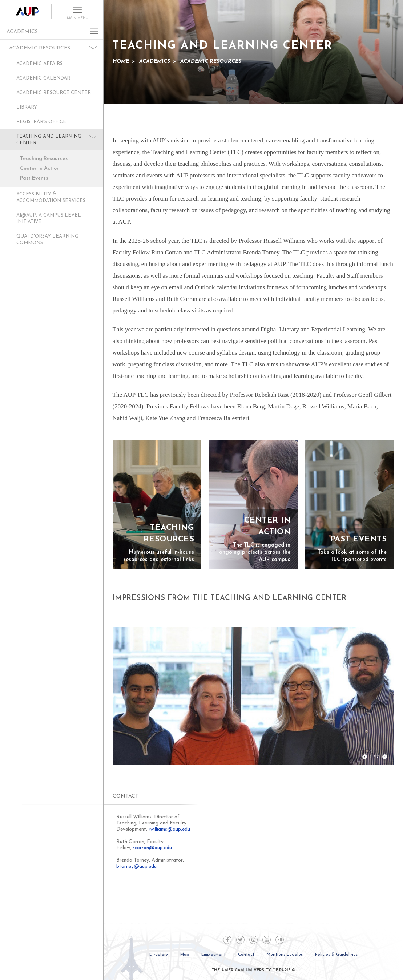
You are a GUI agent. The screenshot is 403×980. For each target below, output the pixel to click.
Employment (213, 955)
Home (121, 62)
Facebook (227, 940)
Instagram (253, 940)
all (280, 940)
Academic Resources (40, 48)
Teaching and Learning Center (49, 140)
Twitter (240, 940)
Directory (159, 955)
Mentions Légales (285, 955)
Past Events (34, 178)
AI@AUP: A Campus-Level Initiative (49, 219)
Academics (22, 32)
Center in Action (40, 168)
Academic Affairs (39, 64)
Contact (246, 955)
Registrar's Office (41, 122)
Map (185, 955)
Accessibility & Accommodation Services (51, 197)
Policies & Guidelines (336, 955)
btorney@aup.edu (136, 866)
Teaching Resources (44, 159)
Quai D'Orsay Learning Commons (47, 240)
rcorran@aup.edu (152, 848)
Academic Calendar (43, 78)
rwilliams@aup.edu (169, 829)
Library (27, 107)
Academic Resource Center (54, 93)
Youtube (267, 940)
